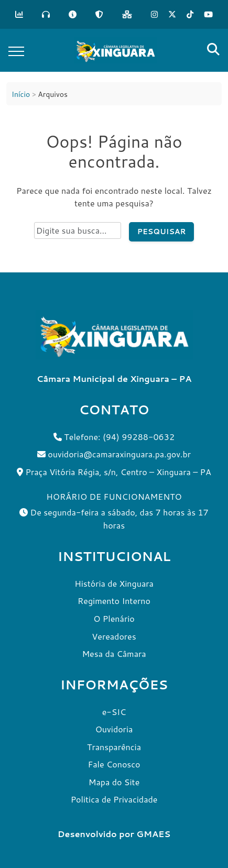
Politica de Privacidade (114, 799)
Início (21, 94)
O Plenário (114, 618)
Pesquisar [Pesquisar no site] (162, 232)
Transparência (114, 747)
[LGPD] (99, 15)
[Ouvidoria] (46, 15)
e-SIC (114, 712)
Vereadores (114, 636)
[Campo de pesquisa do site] (78, 230)
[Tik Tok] (190, 14)
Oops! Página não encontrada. (114, 152)
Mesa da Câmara (114, 653)
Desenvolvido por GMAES (114, 834)
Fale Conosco (114, 764)
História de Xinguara (114, 583)
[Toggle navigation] (16, 50)
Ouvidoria (114, 729)
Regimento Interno (114, 601)
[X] (172, 14)
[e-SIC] (73, 15)
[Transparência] (19, 15)
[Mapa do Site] (127, 15)
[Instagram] (154, 14)
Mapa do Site (114, 782)
